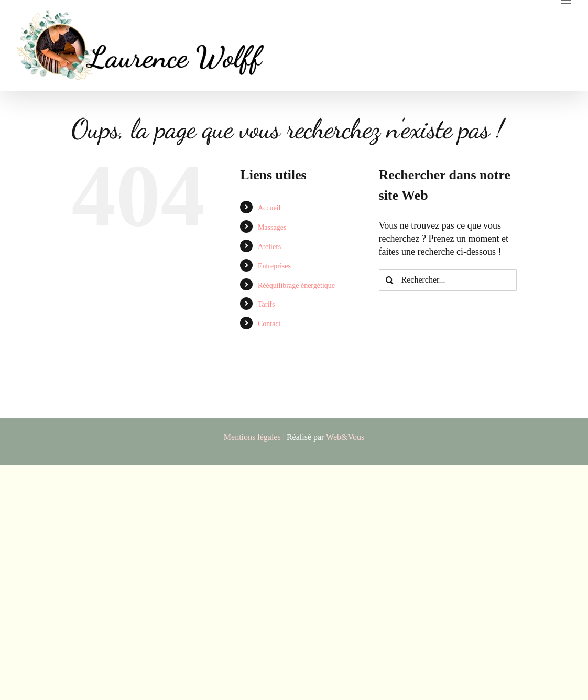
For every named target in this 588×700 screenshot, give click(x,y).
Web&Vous (345, 437)
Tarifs (266, 304)
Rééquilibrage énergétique (296, 286)
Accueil (269, 208)
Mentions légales (252, 437)
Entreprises (274, 266)
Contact (269, 324)
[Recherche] (390, 280)
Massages (272, 227)
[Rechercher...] (448, 280)
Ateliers (269, 247)
